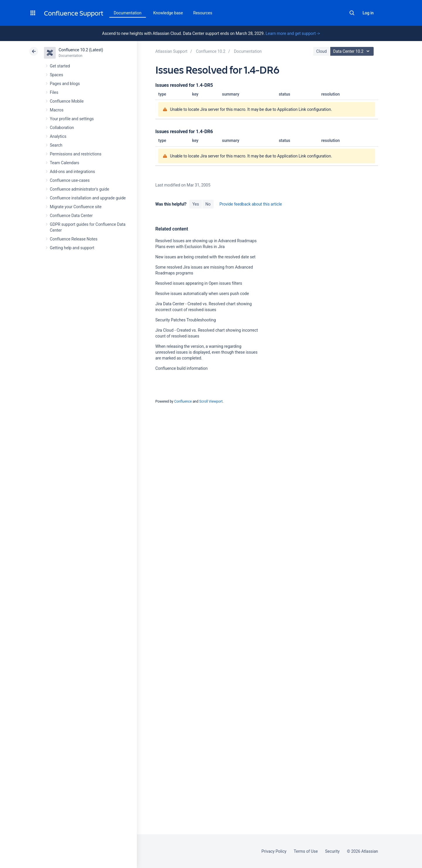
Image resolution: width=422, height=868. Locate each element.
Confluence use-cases (70, 180)
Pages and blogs (65, 84)
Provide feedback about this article (251, 204)
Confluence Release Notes (74, 239)
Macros (57, 110)
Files (54, 92)
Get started (60, 66)
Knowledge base (168, 13)
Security (332, 851)
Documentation (128, 13)
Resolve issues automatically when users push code (202, 294)
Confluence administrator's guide (79, 189)
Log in (368, 13)
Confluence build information (181, 368)
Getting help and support (72, 248)
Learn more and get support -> (293, 33)
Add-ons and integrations (72, 172)
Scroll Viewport (211, 401)
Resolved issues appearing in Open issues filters (199, 283)
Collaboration (62, 128)
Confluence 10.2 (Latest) (81, 50)
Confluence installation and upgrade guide (88, 198)
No (208, 204)
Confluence (183, 401)
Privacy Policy (274, 851)
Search (352, 13)
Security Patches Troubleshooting (186, 320)
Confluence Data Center (71, 216)
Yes (195, 204)
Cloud (321, 51)
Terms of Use (306, 851)
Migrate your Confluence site (76, 207)
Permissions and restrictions (76, 154)
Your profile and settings (72, 119)
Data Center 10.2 (353, 51)
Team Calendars (64, 163)
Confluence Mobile (67, 101)
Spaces (56, 75)
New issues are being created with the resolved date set (205, 257)
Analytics (58, 136)
